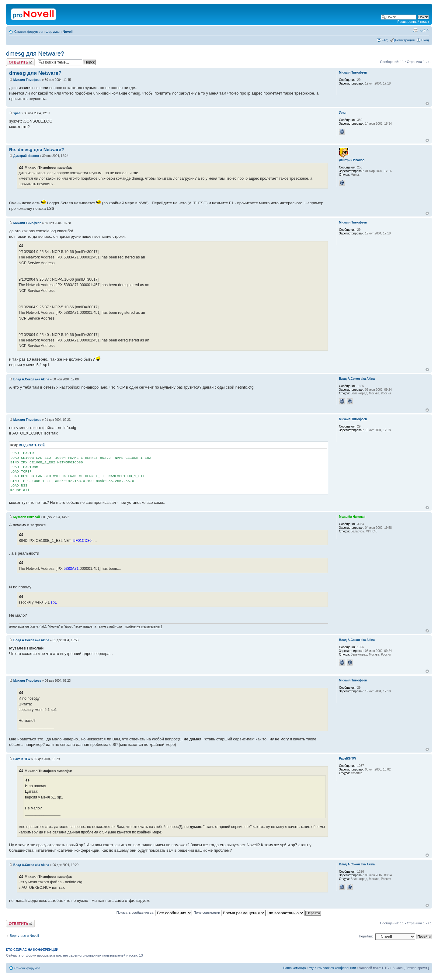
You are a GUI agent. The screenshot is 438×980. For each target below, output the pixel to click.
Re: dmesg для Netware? (36, 149)
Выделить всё (32, 445)
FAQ (385, 40)
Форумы (53, 32)
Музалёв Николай (27, 517)
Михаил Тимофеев (27, 80)
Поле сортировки (229, 912)
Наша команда (294, 968)
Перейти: (366, 936)
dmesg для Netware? (35, 54)
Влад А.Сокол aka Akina (31, 379)
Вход (425, 40)
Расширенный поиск (413, 22)
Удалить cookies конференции (333, 968)
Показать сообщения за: (154, 912)
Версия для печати (415, 30)
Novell (68, 32)
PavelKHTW (22, 759)
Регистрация (405, 40)
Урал (17, 113)
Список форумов (28, 32)
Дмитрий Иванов (26, 156)
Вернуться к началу (427, 104)
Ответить (20, 62)
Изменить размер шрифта (424, 30)
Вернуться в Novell (24, 936)
